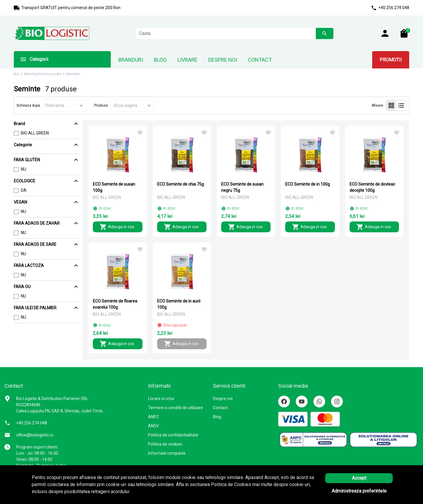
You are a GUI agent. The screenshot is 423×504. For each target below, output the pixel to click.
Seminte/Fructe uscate (43, 74)
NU (23, 169)
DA (24, 190)
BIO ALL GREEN (35, 133)
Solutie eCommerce (367, 494)
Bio (16, 74)
